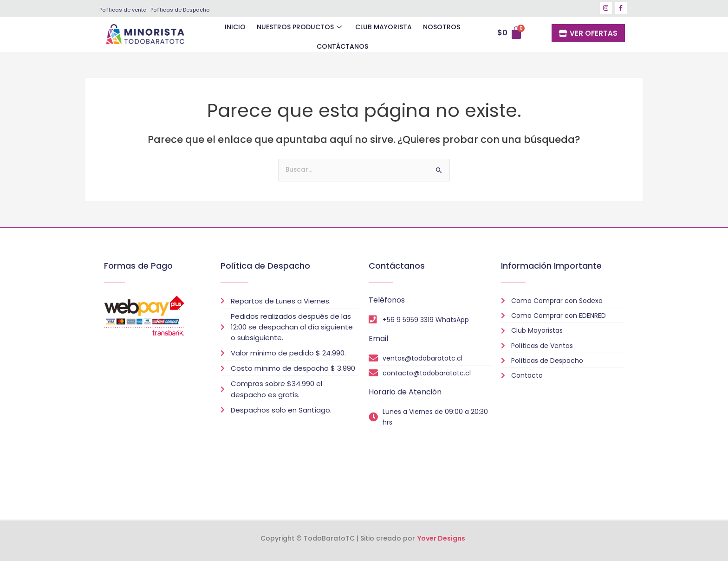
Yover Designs (441, 538)
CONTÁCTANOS (462, 34)
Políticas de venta (123, 10)
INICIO (207, 34)
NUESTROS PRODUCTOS (271, 34)
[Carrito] (513, 35)
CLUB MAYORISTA (352, 34)
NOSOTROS (408, 34)
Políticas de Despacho (180, 10)
